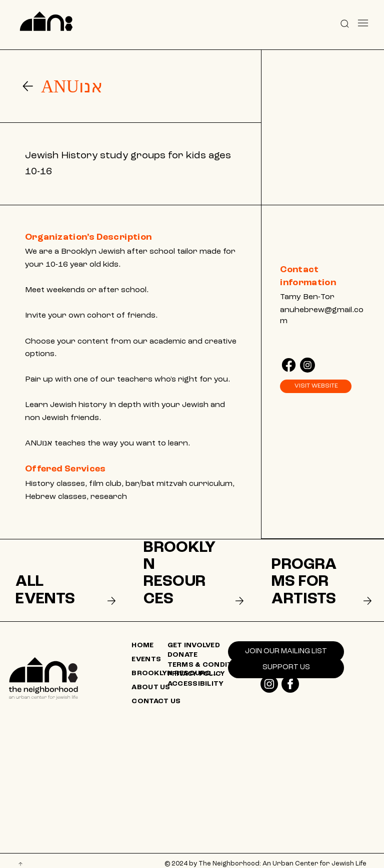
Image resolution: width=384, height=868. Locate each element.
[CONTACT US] (176, 695)
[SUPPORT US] (286, 660)
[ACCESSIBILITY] (212, 677)
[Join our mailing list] (286, 645)
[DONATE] (212, 648)
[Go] (28, 86)
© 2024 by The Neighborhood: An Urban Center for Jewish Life (265, 857)
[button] (344, 23)
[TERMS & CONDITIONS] (212, 658)
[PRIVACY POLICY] (212, 667)
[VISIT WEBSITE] (316, 387)
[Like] (288, 364)
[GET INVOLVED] (212, 639)
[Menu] (363, 23)
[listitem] (64, 577)
